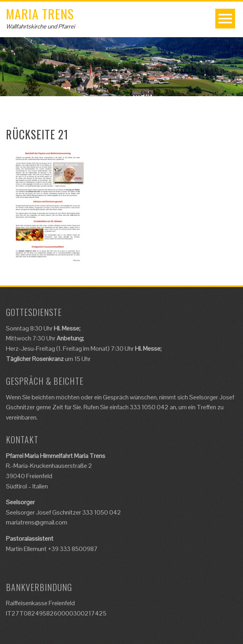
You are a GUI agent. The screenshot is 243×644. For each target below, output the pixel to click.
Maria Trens (40, 14)
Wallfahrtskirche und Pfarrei (40, 26)
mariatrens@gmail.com (37, 522)
